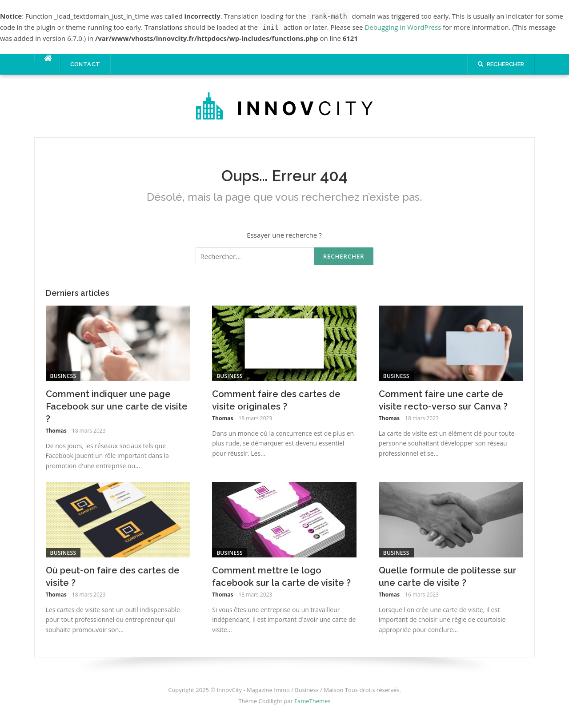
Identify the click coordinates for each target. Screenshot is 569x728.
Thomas (56, 431)
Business (63, 376)
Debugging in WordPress (403, 27)
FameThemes (312, 701)
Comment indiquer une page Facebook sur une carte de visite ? (117, 406)
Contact (85, 64)
